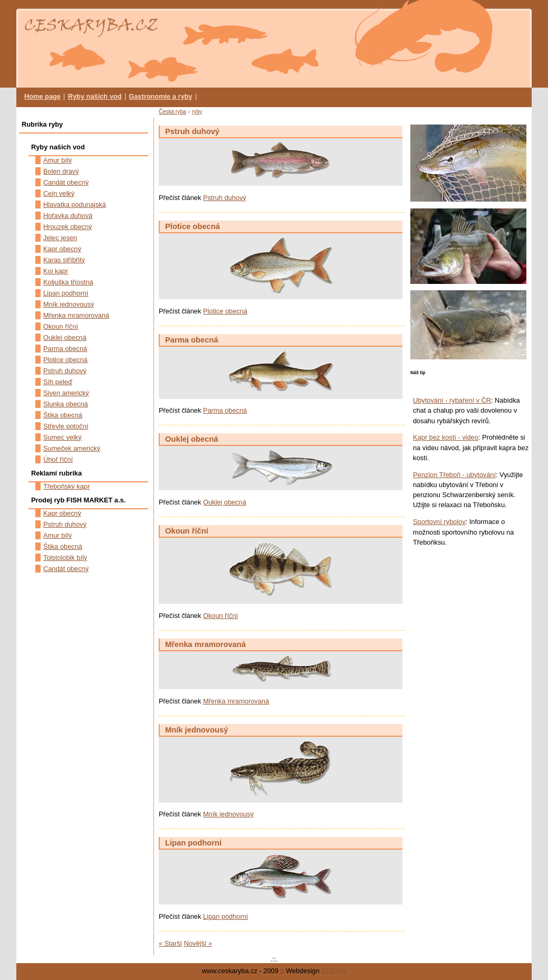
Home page (42, 96)
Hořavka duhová (68, 216)
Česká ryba (172, 112)
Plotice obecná (193, 226)
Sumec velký (63, 437)
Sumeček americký (72, 448)
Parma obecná (192, 340)
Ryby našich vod (95, 96)
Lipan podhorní (193, 843)
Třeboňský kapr (66, 486)
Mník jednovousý (196, 730)
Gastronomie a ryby (160, 96)
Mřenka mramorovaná (205, 644)
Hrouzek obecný (68, 227)
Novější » (198, 943)
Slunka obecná (66, 404)
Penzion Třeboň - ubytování (454, 475)
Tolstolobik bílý (65, 558)
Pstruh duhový (192, 131)
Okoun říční (187, 531)
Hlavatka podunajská (75, 204)
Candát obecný (66, 182)
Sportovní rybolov (439, 522)
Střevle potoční (66, 426)
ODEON (334, 971)
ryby (197, 112)
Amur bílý (57, 160)
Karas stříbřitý (64, 260)
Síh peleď (58, 382)
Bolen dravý (61, 171)
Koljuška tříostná (68, 282)
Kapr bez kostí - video (446, 437)
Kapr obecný (62, 249)
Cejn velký (59, 193)
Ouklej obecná (192, 439)
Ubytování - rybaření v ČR (452, 400)
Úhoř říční (58, 459)
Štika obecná (63, 415)
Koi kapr (56, 271)
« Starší (170, 943)
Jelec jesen (60, 238)
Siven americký (66, 393)
